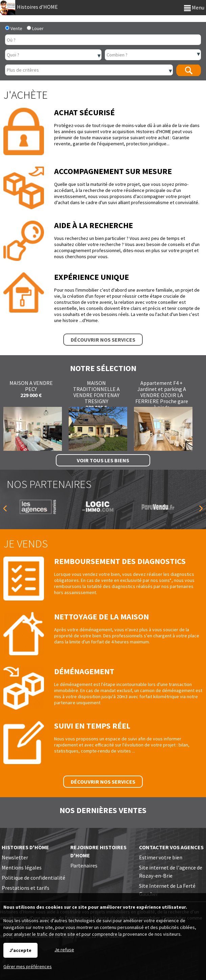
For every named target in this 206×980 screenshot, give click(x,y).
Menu (194, 7)
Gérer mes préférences (28, 966)
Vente (14, 28)
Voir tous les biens (103, 460)
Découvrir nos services (103, 340)
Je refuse (64, 950)
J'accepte (20, 950)
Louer (35, 28)
